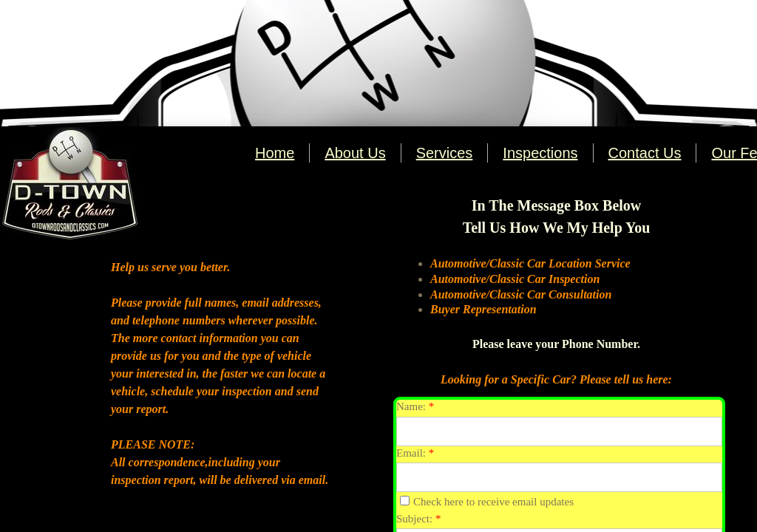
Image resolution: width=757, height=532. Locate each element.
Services (445, 153)
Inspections (540, 153)
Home (275, 153)
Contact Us (645, 153)
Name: (415, 406)
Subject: (418, 519)
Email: (415, 453)
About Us (355, 153)
